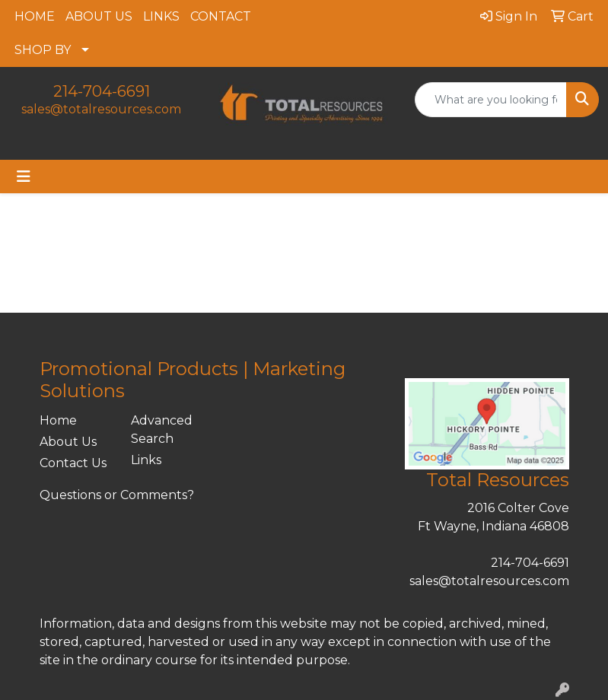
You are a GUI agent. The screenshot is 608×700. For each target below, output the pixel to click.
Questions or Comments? (117, 495)
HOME (35, 16)
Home (58, 420)
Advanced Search (162, 430)
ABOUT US (99, 16)
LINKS (161, 16)
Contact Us (73, 463)
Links (146, 460)
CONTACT (221, 16)
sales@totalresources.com (101, 109)
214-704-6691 (102, 91)
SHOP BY (43, 50)
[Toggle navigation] (24, 177)
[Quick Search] (491, 100)
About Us (68, 442)
